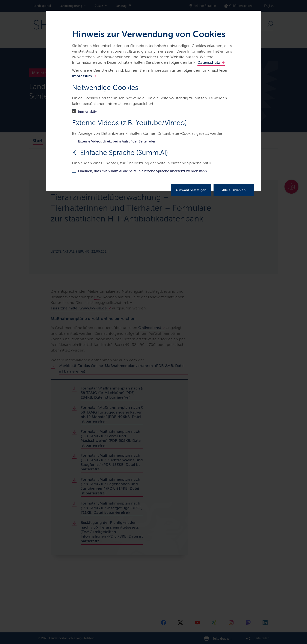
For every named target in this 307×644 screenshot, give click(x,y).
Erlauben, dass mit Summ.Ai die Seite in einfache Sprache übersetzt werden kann (142, 171)
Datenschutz (209, 62)
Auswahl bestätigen (191, 190)
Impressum (82, 76)
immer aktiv (87, 111)
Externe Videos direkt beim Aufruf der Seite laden (117, 141)
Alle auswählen (234, 190)
